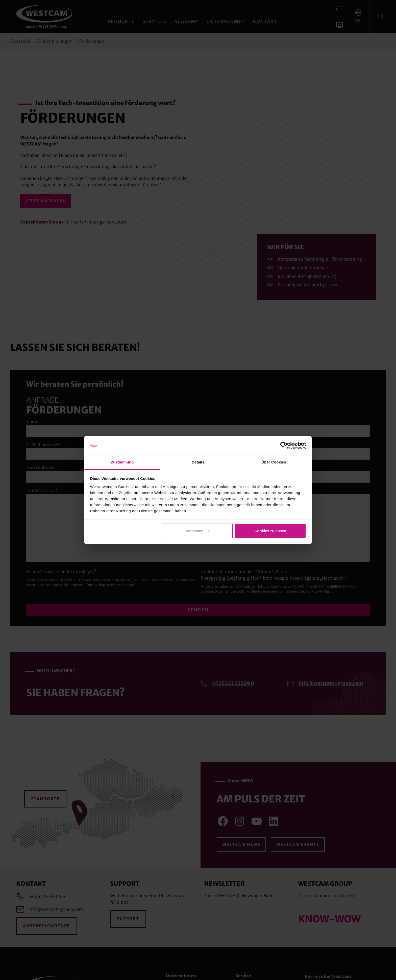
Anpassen (197, 531)
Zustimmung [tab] (122, 462)
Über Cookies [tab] (274, 462)
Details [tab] (198, 462)
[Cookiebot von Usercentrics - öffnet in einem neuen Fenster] (284, 446)
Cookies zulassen (270, 531)
